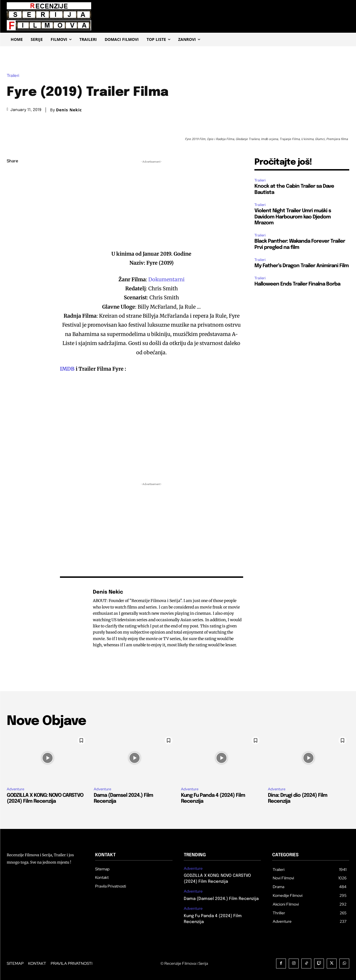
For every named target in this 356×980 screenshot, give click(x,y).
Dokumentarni (166, 279)
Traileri (14, 76)
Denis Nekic (69, 110)
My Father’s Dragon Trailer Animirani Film (302, 266)
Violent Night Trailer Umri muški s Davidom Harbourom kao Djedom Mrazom (293, 217)
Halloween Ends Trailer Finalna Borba (297, 284)
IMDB (68, 369)
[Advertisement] (152, 204)
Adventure (15, 789)
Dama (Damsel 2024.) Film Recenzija (221, 899)
